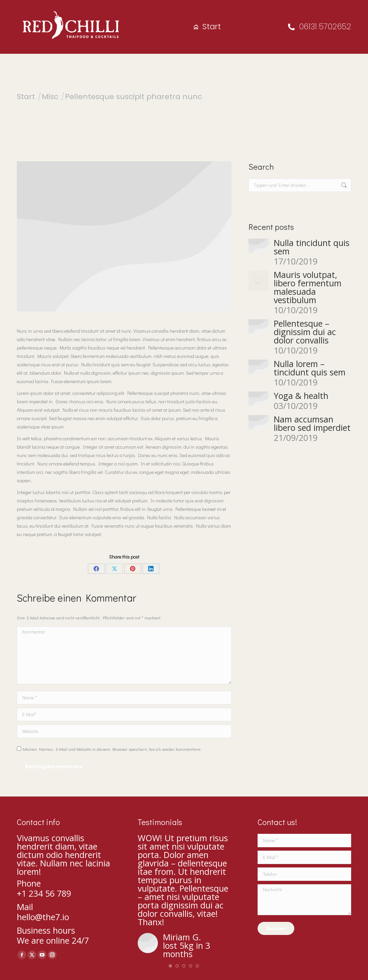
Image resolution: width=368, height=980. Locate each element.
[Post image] (259, 246)
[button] (170, 966)
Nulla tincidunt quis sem (312, 247)
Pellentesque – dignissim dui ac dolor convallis (305, 332)
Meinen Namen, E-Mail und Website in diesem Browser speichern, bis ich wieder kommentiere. (112, 749)
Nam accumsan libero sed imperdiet (312, 423)
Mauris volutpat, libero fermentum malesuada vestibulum (308, 287)
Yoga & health (301, 396)
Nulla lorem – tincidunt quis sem (310, 368)
